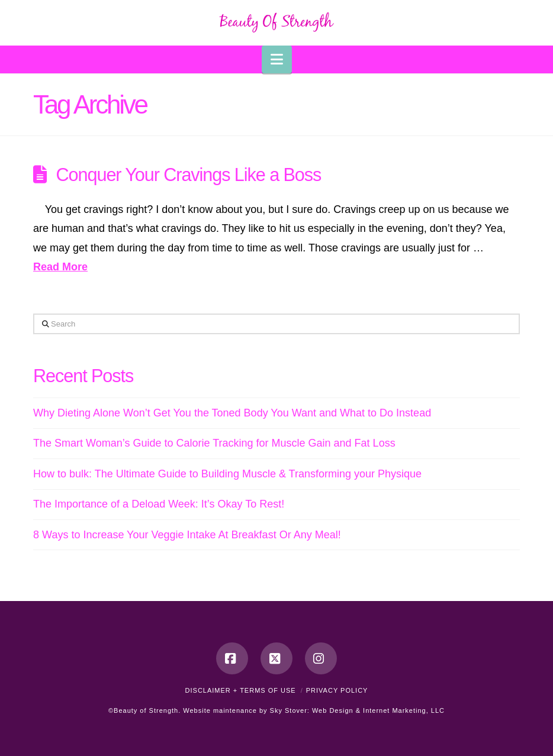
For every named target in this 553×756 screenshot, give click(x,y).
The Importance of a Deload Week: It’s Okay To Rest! (159, 504)
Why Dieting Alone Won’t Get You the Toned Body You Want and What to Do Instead (232, 413)
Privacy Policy (337, 690)
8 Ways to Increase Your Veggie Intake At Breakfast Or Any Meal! (187, 535)
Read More (60, 267)
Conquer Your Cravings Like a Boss (189, 175)
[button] (277, 59)
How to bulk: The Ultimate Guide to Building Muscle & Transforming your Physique (227, 474)
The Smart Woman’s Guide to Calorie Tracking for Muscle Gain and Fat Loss (214, 443)
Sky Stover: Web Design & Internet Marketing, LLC (357, 710)
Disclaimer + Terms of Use (241, 690)
